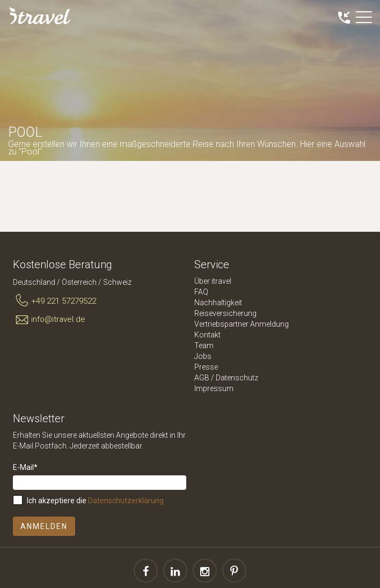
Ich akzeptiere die (95, 501)
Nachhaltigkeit (218, 303)
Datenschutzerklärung (126, 501)
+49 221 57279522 (54, 301)
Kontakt (207, 335)
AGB (202, 378)
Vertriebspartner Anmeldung (242, 324)
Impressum (214, 388)
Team (204, 346)
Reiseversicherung (225, 313)
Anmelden (44, 526)
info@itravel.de (49, 320)
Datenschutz (237, 378)
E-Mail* (25, 467)
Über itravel (213, 281)
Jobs (203, 356)
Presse (206, 367)
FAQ (201, 292)
